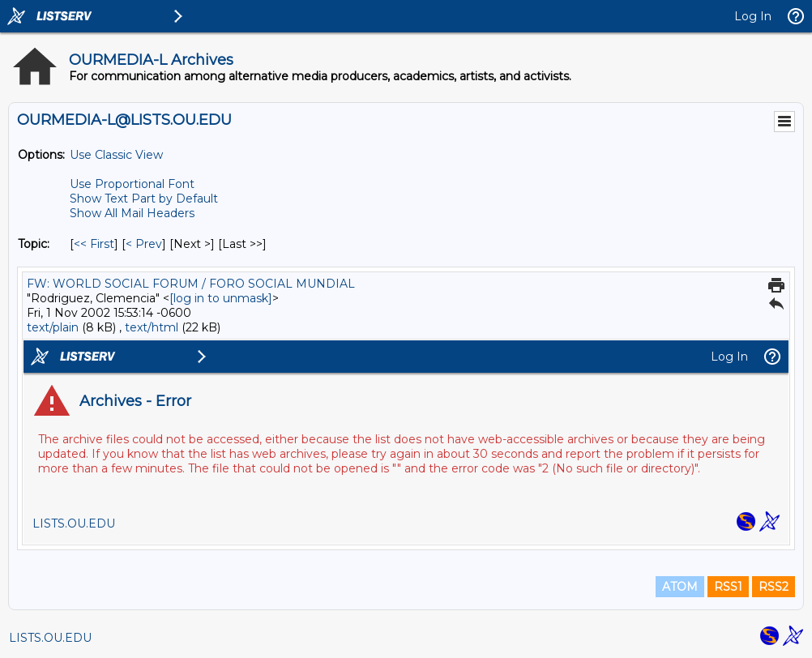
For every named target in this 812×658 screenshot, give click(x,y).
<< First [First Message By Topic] (94, 244)
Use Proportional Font (132, 184)
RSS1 (728, 587)
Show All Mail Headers (132, 213)
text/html (152, 327)
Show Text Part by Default (144, 199)
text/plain (53, 327)
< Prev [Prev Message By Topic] (144, 244)
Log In (753, 16)
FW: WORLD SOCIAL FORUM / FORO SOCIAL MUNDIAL (191, 284)
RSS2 (774, 587)
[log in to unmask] (221, 298)
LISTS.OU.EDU (50, 638)
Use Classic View (116, 155)
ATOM (680, 587)
